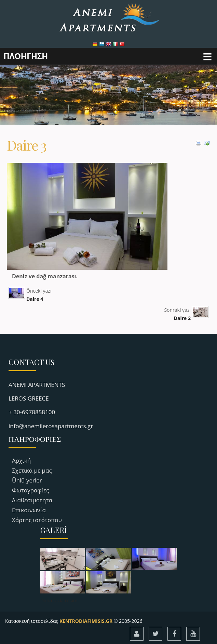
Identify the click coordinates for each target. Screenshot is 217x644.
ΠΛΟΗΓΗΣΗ (26, 56)
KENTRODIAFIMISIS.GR (86, 621)
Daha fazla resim (59, 600)
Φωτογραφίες (31, 490)
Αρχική (21, 460)
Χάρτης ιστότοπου (37, 520)
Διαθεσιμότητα (32, 500)
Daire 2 (182, 318)
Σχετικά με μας (32, 470)
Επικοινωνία (29, 510)
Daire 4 (35, 299)
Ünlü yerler (27, 480)
